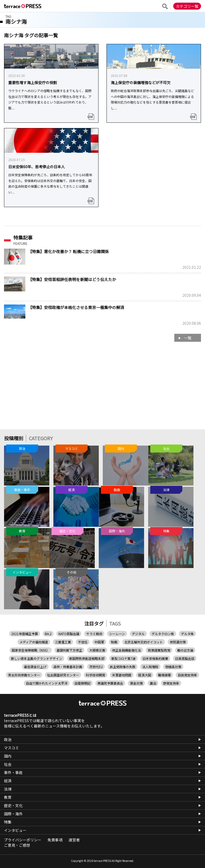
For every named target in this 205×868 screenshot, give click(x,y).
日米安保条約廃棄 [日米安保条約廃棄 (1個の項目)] (155, 658)
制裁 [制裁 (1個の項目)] (114, 642)
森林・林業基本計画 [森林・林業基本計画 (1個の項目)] (68, 667)
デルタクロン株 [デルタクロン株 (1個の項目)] (163, 634)
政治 (8, 739)
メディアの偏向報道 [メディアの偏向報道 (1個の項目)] (34, 642)
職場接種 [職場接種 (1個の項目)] (164, 675)
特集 (8, 822)
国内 (8, 756)
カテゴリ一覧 (187, 6)
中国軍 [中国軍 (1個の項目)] (99, 642)
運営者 (74, 840)
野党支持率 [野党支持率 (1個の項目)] (171, 683)
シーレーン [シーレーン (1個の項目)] (117, 634)
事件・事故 (13, 772)
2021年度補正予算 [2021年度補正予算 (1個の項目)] (25, 634)
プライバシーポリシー (23, 840)
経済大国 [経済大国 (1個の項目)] (145, 675)
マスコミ (11, 748)
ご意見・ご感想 (17, 845)
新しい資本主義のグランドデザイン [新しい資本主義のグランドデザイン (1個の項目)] (37, 658)
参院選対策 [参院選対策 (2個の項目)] (178, 642)
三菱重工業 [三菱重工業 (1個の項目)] (63, 642)
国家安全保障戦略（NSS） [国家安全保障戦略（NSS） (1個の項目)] (31, 650)
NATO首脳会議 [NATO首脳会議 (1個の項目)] (69, 634)
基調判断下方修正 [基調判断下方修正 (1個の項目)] (69, 650)
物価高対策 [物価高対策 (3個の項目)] (173, 667)
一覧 (188, 338)
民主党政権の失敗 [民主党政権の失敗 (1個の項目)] (123, 667)
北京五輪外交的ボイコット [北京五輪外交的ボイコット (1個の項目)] (144, 642)
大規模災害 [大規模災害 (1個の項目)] (97, 650)
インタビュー (15, 830)
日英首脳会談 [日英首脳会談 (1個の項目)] (185, 658)
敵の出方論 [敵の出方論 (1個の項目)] (185, 650)
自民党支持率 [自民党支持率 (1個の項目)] (187, 675)
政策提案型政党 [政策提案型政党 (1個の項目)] (159, 650)
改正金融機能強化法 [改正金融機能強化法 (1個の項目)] (127, 650)
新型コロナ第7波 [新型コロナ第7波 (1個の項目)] (123, 658)
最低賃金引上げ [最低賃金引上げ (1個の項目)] (35, 667)
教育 (8, 797)
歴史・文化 (13, 805)
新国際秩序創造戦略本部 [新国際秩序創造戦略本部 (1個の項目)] (87, 658)
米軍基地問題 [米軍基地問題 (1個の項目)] (122, 675)
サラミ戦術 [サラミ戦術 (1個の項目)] (94, 634)
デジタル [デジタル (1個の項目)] (138, 634)
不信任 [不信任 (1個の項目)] (83, 642)
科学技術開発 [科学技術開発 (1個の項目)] (96, 675)
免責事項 (55, 840)
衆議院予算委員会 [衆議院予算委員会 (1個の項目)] (110, 683)
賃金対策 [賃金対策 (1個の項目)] (136, 683)
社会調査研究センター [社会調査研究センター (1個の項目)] (63, 675)
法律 (8, 789)
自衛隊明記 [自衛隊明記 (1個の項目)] (82, 683)
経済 (8, 781)
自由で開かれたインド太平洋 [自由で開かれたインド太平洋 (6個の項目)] (47, 683)
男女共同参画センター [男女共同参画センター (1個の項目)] (24, 675)
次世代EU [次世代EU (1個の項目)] (96, 667)
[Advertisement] (102, 388)
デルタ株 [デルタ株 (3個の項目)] (187, 634)
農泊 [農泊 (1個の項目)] (153, 683)
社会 (8, 764)
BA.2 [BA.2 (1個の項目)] (48, 634)
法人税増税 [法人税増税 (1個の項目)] (150, 667)
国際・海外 (13, 814)
